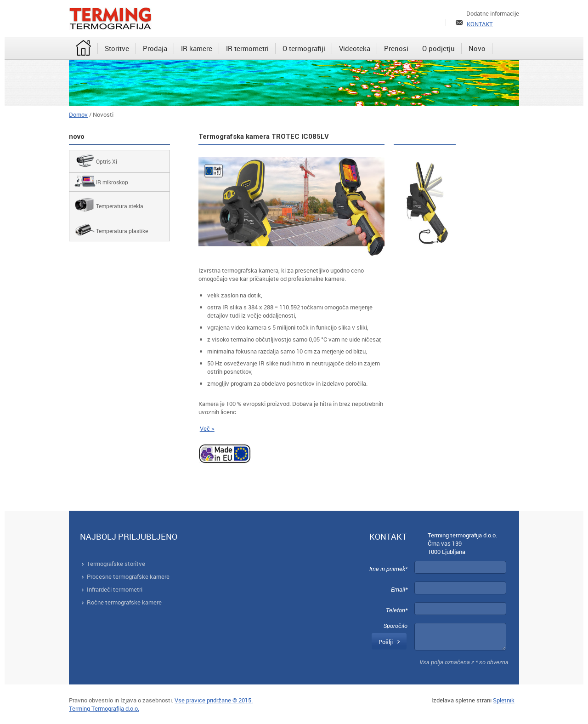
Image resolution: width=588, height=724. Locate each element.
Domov (78, 114)
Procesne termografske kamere (128, 576)
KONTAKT (480, 24)
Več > (207, 428)
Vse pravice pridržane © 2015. (214, 700)
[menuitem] (83, 49)
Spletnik (504, 700)
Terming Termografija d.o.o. (104, 708)
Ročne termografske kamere (124, 602)
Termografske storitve (116, 564)
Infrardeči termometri (115, 589)
